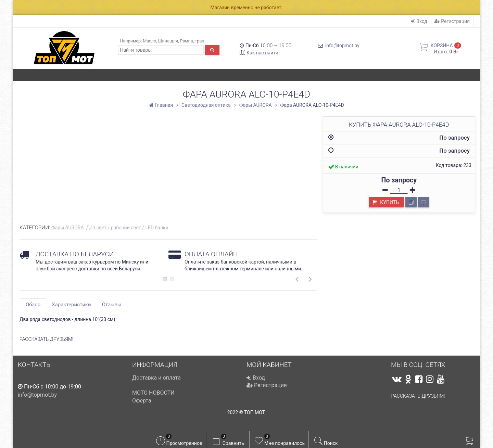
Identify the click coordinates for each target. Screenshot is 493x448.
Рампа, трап (192, 41)
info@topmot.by (342, 46)
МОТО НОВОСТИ (153, 393)
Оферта (142, 401)
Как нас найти (262, 53)
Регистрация (452, 21)
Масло (149, 41)
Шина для (168, 41)
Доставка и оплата (156, 378)
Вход (419, 21)
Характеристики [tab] (71, 305)
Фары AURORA (68, 228)
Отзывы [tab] (112, 305)
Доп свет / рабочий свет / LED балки (127, 228)
